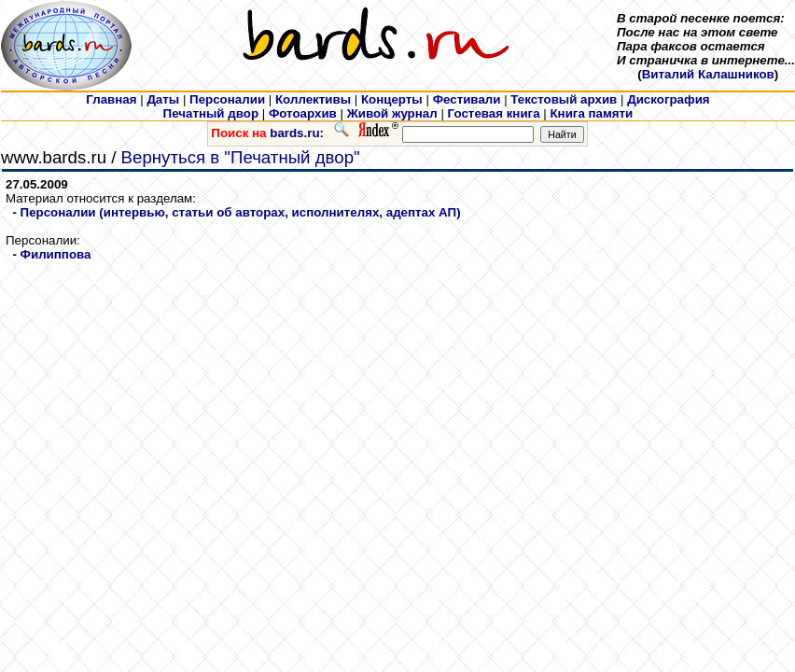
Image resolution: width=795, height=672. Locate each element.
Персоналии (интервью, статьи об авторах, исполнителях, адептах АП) (241, 212)
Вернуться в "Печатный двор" (241, 157)
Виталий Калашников (708, 74)
